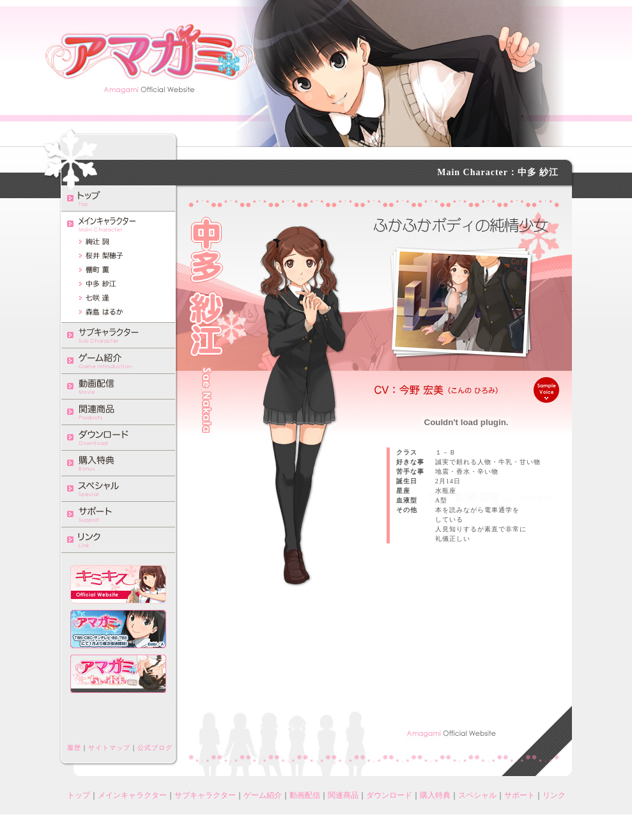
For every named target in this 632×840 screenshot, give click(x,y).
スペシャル (118, 488)
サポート (118, 514)
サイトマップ (109, 748)
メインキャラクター (132, 795)
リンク (118, 540)
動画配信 (118, 386)
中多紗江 (118, 284)
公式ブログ (155, 748)
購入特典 (118, 463)
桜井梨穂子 (118, 256)
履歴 (74, 748)
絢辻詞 (118, 242)
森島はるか (118, 312)
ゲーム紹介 (118, 361)
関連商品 (118, 412)
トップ (118, 198)
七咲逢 (118, 298)
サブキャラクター (118, 335)
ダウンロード (118, 437)
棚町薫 (118, 270)
